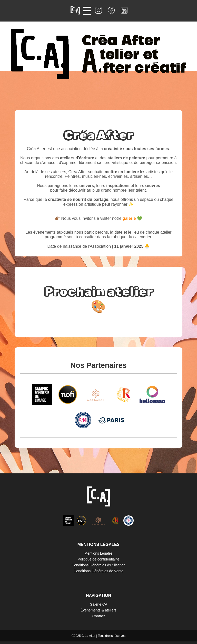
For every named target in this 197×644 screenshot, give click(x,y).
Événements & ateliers (98, 610)
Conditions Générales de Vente (98, 571)
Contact (98, 616)
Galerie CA (98, 604)
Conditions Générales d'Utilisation (98, 565)
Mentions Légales (98, 553)
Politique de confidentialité (99, 559)
